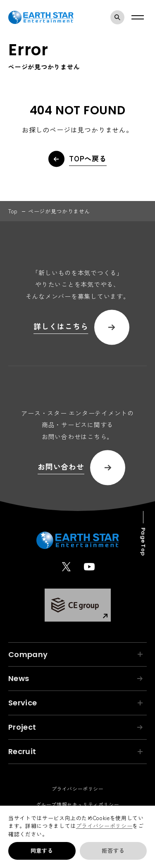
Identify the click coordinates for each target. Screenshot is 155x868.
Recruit (75, 751)
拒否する (113, 850)
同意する (42, 850)
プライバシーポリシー (104, 826)
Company (75, 654)
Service (75, 703)
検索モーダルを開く (119, 17)
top (13, 211)
